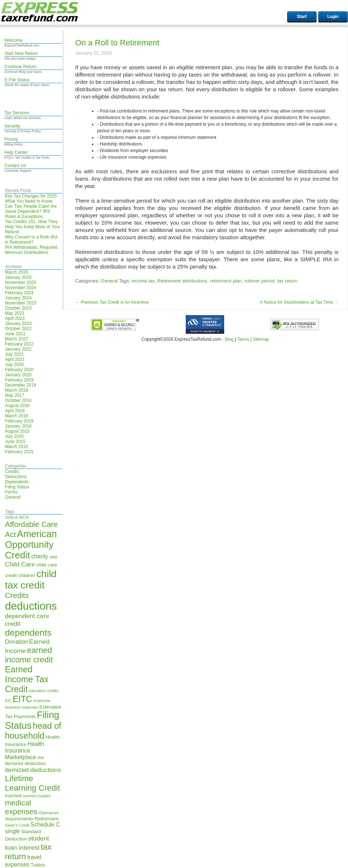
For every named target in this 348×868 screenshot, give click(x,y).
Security (12, 126)
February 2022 (19, 344)
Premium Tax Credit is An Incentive (112, 302)
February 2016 (19, 421)
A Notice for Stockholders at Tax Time (299, 302)
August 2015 (17, 431)
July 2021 (14, 354)
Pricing (11, 139)
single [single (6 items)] (12, 831)
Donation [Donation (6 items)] (16, 642)
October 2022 (18, 329)
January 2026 (18, 277)
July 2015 (14, 436)
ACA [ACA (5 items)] (24, 517)
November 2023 (20, 303)
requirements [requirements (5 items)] (19, 819)
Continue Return (20, 67)
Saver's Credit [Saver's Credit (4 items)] (17, 825)
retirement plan (226, 281)
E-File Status (17, 80)
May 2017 (14, 395)
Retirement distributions (183, 281)
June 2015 (15, 442)
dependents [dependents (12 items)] (28, 633)
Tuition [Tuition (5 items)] (38, 865)
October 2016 (18, 400)
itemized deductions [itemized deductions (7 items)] (33, 770)
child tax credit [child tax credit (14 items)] (31, 579)
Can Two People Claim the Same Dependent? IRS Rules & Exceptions (31, 211)
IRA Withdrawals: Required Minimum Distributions (31, 250)
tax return (287, 281)
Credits (12, 472)
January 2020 (18, 375)
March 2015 (16, 447)
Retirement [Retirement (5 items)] (47, 819)
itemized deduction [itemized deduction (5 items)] (25, 763)
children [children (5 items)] (27, 575)
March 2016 (16, 416)
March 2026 (16, 272)
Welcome (14, 40)
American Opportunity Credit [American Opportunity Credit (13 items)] (31, 544)
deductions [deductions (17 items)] (31, 606)
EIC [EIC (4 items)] (8, 701)
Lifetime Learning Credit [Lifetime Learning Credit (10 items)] (32, 783)
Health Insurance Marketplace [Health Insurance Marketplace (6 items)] (24, 751)
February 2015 (19, 452)
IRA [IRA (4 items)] (41, 758)
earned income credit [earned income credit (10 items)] (29, 655)
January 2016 (18, 426)
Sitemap (261, 339)
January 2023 (18, 324)
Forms (11, 492)
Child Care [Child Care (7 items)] (20, 564)
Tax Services (17, 113)
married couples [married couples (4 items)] (37, 796)
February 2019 (19, 380)
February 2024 (19, 293)
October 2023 (18, 308)
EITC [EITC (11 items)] (23, 699)
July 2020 (14, 365)
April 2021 (15, 359)
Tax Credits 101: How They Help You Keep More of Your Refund (32, 227)
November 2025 (20, 282)
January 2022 (18, 349)
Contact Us (15, 166)
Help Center (16, 152)
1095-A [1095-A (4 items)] (11, 517)
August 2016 (17, 406)
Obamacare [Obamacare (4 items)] (49, 813)
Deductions (16, 477)
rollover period (259, 281)
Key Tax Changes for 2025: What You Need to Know (31, 199)
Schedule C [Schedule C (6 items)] (45, 825)
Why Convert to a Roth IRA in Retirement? (31, 240)
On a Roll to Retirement (117, 43)
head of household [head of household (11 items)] (33, 731)
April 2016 (15, 411)
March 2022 (16, 339)
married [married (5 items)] (13, 796)
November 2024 (20, 288)
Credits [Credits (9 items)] (17, 595)
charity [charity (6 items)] (40, 556)
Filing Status (17, 487)
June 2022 (15, 334)
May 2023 (14, 313)
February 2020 (19, 370)
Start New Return (21, 53)
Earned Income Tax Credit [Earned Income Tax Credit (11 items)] (27, 679)
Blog (229, 339)
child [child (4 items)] (53, 557)
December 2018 (20, 385)
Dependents (17, 482)
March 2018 (16, 390)
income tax (143, 281)
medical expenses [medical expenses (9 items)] (21, 807)
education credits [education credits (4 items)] (44, 691)
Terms (243, 339)
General (13, 497)
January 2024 (18, 298)
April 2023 (15, 318)
